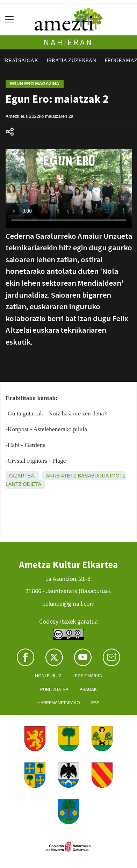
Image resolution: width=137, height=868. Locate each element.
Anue (53, 476)
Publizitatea (54, 689)
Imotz (118, 476)
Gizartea (21, 476)
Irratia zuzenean (71, 60)
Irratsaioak (21, 60)
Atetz (69, 476)
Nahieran (68, 42)
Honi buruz (48, 676)
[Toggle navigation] (10, 19)
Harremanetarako (59, 703)
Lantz (14, 484)
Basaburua (93, 476)
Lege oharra (87, 676)
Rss (95, 703)
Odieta (32, 484)
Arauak (88, 689)
